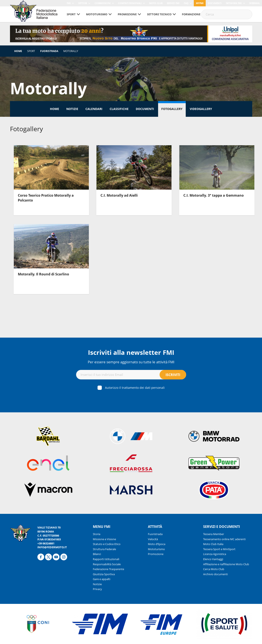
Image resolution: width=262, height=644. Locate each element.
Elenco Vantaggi (213, 559)
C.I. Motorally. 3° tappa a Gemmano (214, 195)
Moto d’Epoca (157, 544)
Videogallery (201, 109)
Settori (83, 3)
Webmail (255, 3)
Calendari (94, 109)
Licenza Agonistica (215, 554)
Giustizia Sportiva (104, 574)
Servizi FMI (173, 3)
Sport (71, 14)
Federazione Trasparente (108, 569)
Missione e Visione (104, 539)
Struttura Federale (104, 549)
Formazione (191, 14)
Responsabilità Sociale (107, 564)
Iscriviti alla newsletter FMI (131, 352)
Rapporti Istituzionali (106, 559)
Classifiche (119, 109)
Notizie (72, 109)
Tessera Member (214, 534)
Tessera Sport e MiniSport (219, 549)
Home (18, 51)
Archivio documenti (215, 574)
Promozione (127, 14)
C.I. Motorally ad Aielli (119, 195)
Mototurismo (97, 14)
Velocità (153, 539)
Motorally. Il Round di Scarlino (43, 274)
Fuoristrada (49, 51)
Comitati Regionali (130, 3)
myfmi (200, 3)
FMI (69, 3)
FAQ (186, 3)
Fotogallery (172, 109)
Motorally (71, 51)
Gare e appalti (102, 579)
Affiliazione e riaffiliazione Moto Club (226, 564)
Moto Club (156, 3)
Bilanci (97, 554)
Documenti (215, 3)
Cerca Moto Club (214, 569)
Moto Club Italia (213, 544)
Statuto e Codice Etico (107, 544)
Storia (97, 534)
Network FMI (234, 3)
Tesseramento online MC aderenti (224, 539)
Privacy (97, 589)
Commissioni (103, 3)
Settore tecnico (159, 14)
